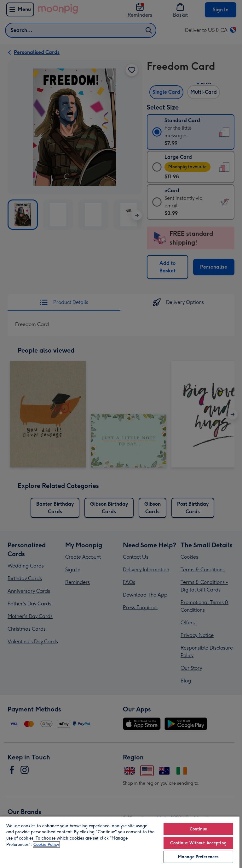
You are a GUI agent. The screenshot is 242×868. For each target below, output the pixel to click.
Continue (199, 829)
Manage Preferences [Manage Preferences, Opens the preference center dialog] (198, 857)
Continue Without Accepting (198, 843)
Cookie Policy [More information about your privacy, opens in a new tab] (46, 844)
